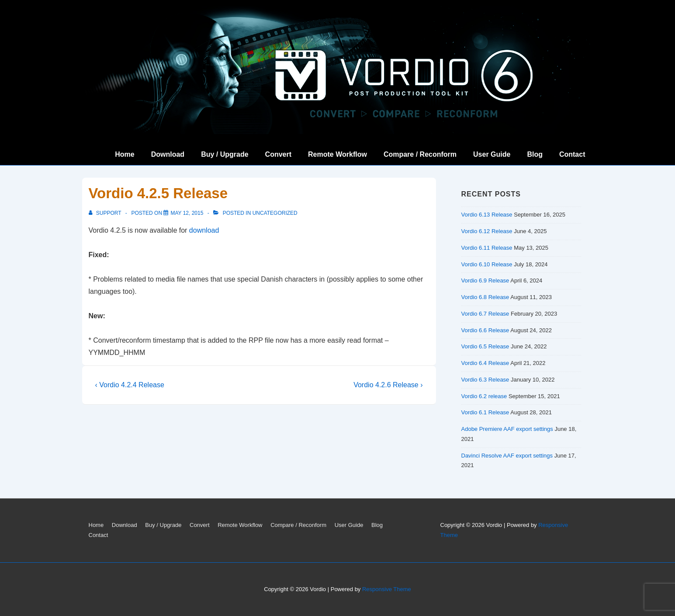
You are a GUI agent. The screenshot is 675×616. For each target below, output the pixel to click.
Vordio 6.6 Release (485, 330)
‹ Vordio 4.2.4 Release (130, 385)
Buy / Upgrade (225, 154)
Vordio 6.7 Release (485, 314)
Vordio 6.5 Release (485, 346)
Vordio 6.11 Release (487, 248)
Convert (278, 154)
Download (168, 154)
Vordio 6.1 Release (485, 412)
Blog (535, 154)
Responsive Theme (387, 589)
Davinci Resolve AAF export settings (507, 456)
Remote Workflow (337, 154)
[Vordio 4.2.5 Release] (187, 213)
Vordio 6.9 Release (485, 280)
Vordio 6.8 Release (485, 297)
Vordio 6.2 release (484, 396)
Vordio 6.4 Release (485, 363)
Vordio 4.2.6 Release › (388, 385)
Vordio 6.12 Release (487, 231)
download (204, 230)
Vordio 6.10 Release (487, 264)
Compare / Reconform (420, 154)
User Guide (492, 154)
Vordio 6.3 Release (485, 380)
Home (125, 154)
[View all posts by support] (106, 213)
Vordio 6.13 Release (487, 215)
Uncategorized (275, 213)
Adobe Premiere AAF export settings (507, 429)
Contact (572, 154)
